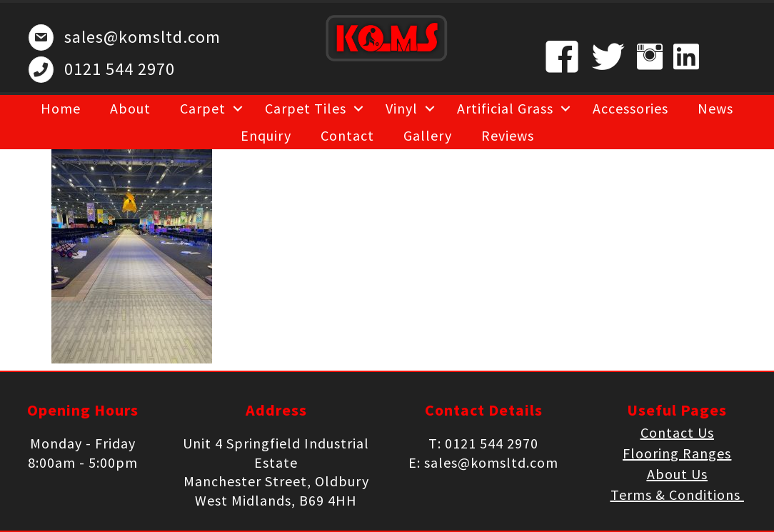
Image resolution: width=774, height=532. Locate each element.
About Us (677, 474)
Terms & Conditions (677, 495)
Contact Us (677, 432)
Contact (347, 135)
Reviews (508, 135)
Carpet (203, 108)
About (130, 108)
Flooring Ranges (677, 453)
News (715, 108)
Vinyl (402, 108)
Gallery (428, 135)
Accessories (630, 108)
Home (61, 108)
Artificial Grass (505, 108)
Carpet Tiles (306, 108)
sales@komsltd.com (142, 37)
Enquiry (266, 135)
